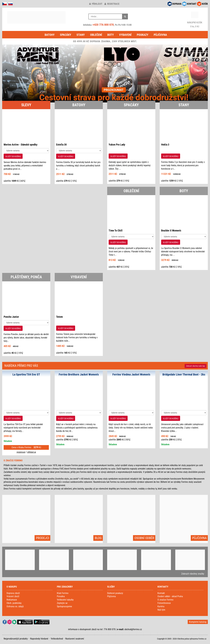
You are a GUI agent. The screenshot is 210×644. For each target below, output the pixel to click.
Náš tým (161, 610)
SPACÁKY (131, 105)
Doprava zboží (13, 593)
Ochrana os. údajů (15, 606)
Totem (59, 317)
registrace (112, 4)
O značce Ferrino (165, 600)
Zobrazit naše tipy (195, 366)
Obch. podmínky (14, 603)
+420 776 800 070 (103, 25)
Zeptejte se (62, 603)
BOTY (184, 191)
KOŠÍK (205, 4)
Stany (81, 35)
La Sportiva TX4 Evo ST (26, 374)
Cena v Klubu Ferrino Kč (26, 447)
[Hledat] (125, 16)
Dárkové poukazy (115, 593)
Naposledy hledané (39, 639)
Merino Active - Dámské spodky (20, 145)
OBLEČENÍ (131, 191)
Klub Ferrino (63, 593)
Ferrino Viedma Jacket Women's (131, 374)
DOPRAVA (177, 4)
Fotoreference (164, 603)
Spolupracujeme (64, 606)
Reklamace (12, 600)
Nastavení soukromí (75, 639)
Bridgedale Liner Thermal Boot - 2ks (184, 374)
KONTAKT (192, 4)
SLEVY (26, 105)
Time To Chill (116, 231)
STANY (184, 105)
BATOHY (79, 105)
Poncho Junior (11, 317)
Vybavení (125, 35)
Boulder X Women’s (171, 231)
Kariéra (161, 606)
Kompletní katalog (198, 622)
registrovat (21, 452)
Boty (111, 35)
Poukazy (143, 35)
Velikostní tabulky (65, 600)
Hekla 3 (165, 145)
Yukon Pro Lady (117, 145)
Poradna (61, 596)
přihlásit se (32, 452)
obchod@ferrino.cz (133, 629)
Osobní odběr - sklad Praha (170, 596)
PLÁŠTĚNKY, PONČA (26, 277)
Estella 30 (61, 145)
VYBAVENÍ (79, 277)
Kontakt (161, 593)
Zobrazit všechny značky (193, 574)
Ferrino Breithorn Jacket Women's (79, 374)
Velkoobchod (57, 639)
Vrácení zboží (13, 596)
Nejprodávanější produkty (16, 639)
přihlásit (96, 4)
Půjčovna (160, 35)
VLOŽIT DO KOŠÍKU (13, 156)
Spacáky (66, 35)
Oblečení (96, 35)
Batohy (50, 35)
